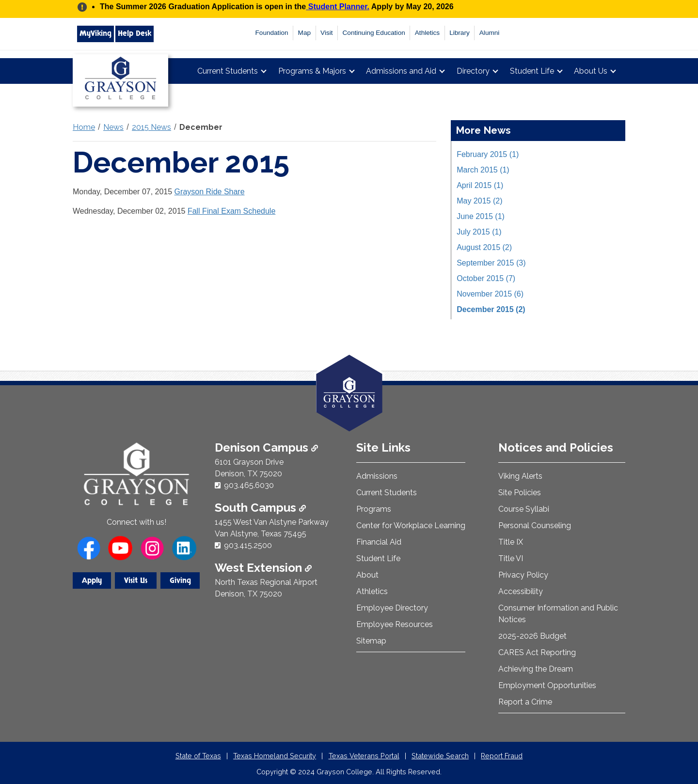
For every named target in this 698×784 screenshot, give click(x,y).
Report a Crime (525, 702)
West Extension (263, 568)
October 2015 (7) (486, 278)
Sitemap (371, 641)
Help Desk (135, 33)
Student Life (532, 71)
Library (460, 33)
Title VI (511, 558)
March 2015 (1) (483, 170)
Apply (92, 580)
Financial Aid (379, 542)
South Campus (260, 508)
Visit (326, 33)
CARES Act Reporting (537, 652)
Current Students (228, 71)
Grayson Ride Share (210, 192)
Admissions (377, 476)
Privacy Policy (523, 575)
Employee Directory (392, 608)
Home (84, 127)
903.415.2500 (248, 545)
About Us (591, 71)
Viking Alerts (520, 476)
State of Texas (198, 756)
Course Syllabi (524, 509)
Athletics (427, 33)
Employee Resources (395, 624)
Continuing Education (374, 33)
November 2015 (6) (490, 294)
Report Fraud (502, 756)
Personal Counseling (535, 525)
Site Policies (520, 493)
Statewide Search (440, 756)
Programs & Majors (312, 71)
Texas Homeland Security (275, 756)
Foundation (272, 33)
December (201, 127)
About (367, 575)
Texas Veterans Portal (364, 756)
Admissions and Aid (401, 71)
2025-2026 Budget (532, 636)
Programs (374, 509)
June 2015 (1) (481, 216)
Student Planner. (338, 7)
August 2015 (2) (484, 247)
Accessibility (521, 591)
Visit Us (136, 580)
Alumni (490, 33)
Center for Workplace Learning (411, 525)
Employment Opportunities (547, 685)
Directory (473, 71)
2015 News (151, 127)
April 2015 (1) (480, 185)
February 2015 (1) (488, 154)
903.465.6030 (249, 485)
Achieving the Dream (536, 669)
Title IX (511, 542)
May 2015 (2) (479, 201)
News (113, 127)
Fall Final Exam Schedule (231, 211)
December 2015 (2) (491, 309)
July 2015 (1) (479, 232)
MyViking (95, 33)
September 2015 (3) (491, 263)
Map (304, 33)
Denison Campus (266, 447)
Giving (180, 580)
